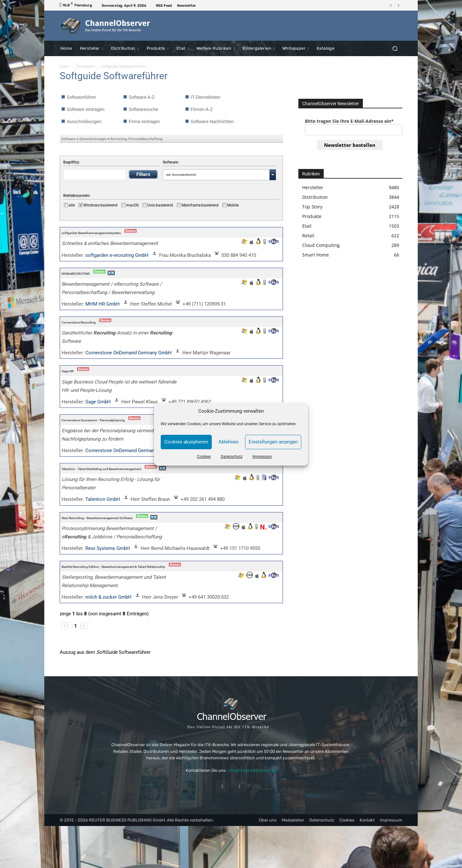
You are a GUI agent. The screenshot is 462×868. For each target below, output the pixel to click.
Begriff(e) (71, 162)
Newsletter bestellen (350, 145)
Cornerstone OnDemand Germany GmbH (129, 353)
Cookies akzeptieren (186, 442)
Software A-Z (142, 97)
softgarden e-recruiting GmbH (118, 255)
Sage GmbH (99, 402)
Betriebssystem (76, 196)
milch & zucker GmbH (109, 597)
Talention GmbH (103, 499)
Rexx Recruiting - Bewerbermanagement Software (97, 518)
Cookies (204, 457)
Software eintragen (86, 109)
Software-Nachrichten (212, 122)
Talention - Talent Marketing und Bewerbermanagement (101, 469)
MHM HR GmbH (103, 304)
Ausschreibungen (84, 122)
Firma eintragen (144, 122)
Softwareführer (81, 97)
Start (64, 66)
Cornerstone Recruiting (79, 322)
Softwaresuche (144, 109)
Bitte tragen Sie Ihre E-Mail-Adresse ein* (349, 121)
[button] (395, 48)
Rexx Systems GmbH (108, 548)
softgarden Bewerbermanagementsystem (91, 233)
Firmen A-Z (202, 109)
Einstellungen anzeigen (273, 442)
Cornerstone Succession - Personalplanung (93, 420)
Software (68, 139)
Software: (171, 162)
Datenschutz (232, 457)
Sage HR (68, 371)
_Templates (85, 66)
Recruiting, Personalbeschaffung (136, 139)
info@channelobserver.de (252, 770)
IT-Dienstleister (205, 97)
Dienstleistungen (93, 139)
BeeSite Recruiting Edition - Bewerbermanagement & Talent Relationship (113, 567)
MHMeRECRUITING (76, 274)
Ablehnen (228, 442)
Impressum (262, 457)
